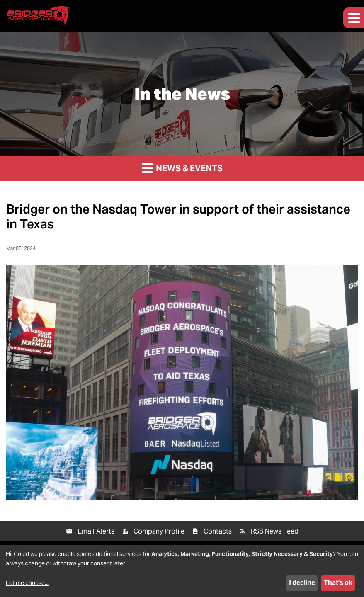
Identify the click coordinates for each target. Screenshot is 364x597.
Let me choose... (27, 583)
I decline (302, 583)
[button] (354, 18)
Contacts (218, 531)
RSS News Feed (275, 531)
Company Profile (159, 531)
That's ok (338, 583)
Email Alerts (96, 531)
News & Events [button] (182, 168)
